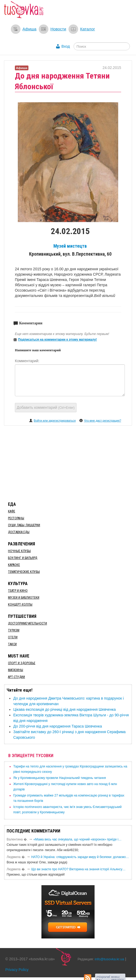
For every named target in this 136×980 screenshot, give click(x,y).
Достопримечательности (27, 623)
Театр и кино (18, 591)
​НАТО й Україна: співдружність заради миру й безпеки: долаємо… (80, 857)
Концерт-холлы (20, 605)
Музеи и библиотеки (24, 598)
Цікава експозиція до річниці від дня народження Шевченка (65, 709)
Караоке (14, 565)
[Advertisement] (68, 463)
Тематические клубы (24, 572)
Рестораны (16, 518)
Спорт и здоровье (22, 663)
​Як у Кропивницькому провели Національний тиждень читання (59, 778)
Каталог (88, 29)
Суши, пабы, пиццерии (24, 525)
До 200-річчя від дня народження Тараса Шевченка (58, 726)
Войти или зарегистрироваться (55, 420)
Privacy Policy (17, 970)
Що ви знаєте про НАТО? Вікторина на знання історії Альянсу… (78, 869)
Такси (12, 644)
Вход (66, 46)
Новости (58, 29)
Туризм (14, 630)
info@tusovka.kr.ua (110, 959)
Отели (13, 637)
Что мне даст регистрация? (103, 420)
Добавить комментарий (46, 407)
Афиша (30, 29)
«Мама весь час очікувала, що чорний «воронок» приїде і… (78, 839)
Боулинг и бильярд (23, 558)
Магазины (16, 670)
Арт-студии (16, 677)
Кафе (12, 511)
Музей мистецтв (70, 246)
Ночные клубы (19, 551)
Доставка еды (19, 532)
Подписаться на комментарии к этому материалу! (58, 340)
